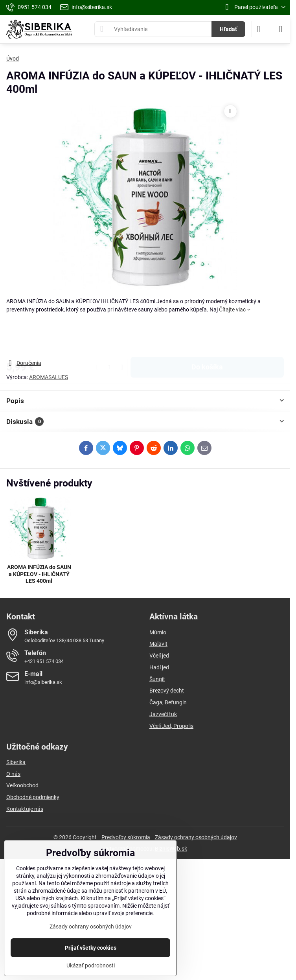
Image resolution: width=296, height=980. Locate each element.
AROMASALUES (49, 377)
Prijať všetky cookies (91, 948)
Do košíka (207, 336)
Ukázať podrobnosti (91, 965)
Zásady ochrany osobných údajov (196, 837)
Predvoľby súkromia (126, 837)
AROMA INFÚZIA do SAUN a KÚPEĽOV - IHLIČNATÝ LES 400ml (39, 574)
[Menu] (281, 29)
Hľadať (228, 29)
